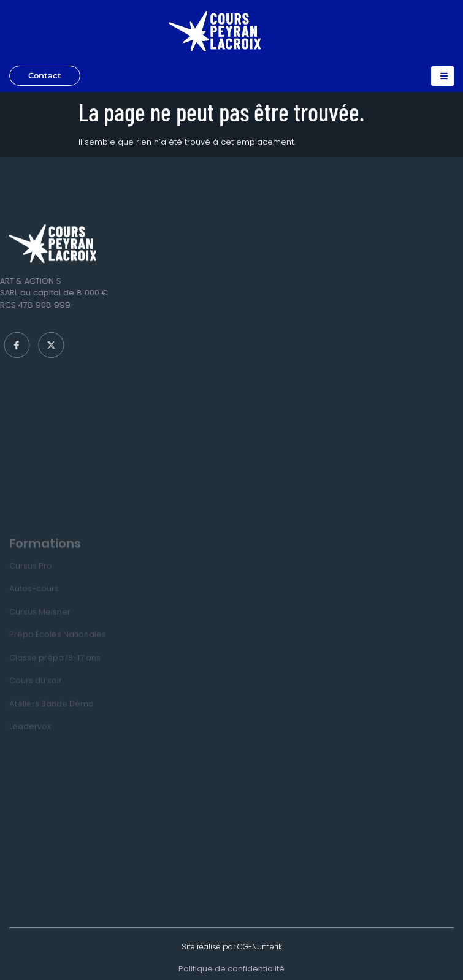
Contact (45, 75)
